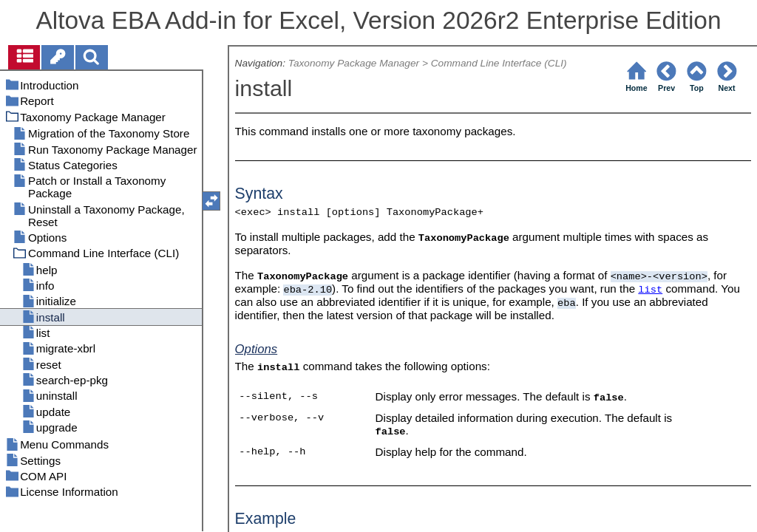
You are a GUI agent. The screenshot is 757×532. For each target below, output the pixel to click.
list (650, 290)
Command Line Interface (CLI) (499, 63)
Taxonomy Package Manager (354, 63)
